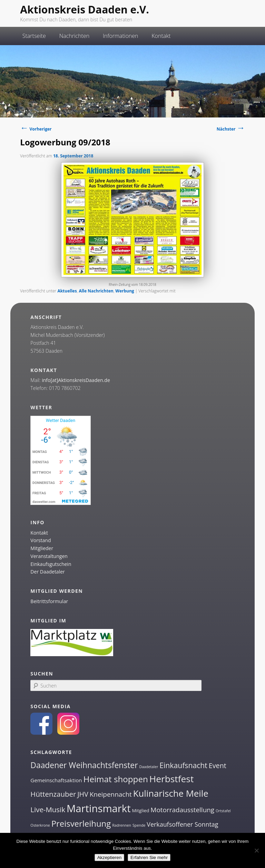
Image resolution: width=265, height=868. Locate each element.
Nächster (231, 129)
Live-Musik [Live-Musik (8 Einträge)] (48, 809)
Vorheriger (36, 129)
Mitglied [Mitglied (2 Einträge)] (141, 810)
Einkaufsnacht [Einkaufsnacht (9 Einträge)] (183, 765)
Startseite (34, 36)
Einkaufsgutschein (51, 564)
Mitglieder (42, 548)
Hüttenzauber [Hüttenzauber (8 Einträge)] (53, 794)
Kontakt (161, 36)
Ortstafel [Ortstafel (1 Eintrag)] (223, 811)
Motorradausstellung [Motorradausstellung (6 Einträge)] (182, 810)
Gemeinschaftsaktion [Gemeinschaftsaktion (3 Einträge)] (56, 780)
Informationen (121, 36)
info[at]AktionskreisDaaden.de (76, 380)
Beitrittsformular (49, 601)
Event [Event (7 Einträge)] (218, 766)
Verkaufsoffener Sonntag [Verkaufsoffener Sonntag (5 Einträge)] (182, 824)
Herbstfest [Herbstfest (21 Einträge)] (172, 779)
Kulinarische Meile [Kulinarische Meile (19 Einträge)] (171, 793)
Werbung (125, 291)
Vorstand (41, 540)
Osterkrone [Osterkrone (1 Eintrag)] (40, 825)
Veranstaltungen (49, 556)
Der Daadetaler (47, 572)
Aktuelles (67, 291)
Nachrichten (75, 36)
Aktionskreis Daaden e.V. (85, 9)
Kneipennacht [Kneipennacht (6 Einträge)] (111, 794)
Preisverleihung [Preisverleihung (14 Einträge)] (81, 823)
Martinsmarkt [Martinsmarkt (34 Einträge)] (99, 808)
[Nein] (256, 850)
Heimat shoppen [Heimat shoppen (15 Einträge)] (116, 779)
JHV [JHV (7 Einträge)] (83, 794)
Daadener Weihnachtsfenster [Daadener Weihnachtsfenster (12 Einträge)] (84, 765)
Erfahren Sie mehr (149, 857)
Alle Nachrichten (96, 291)
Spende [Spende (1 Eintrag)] (139, 825)
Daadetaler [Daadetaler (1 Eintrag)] (149, 767)
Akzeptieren (109, 857)
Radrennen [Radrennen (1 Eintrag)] (122, 825)
